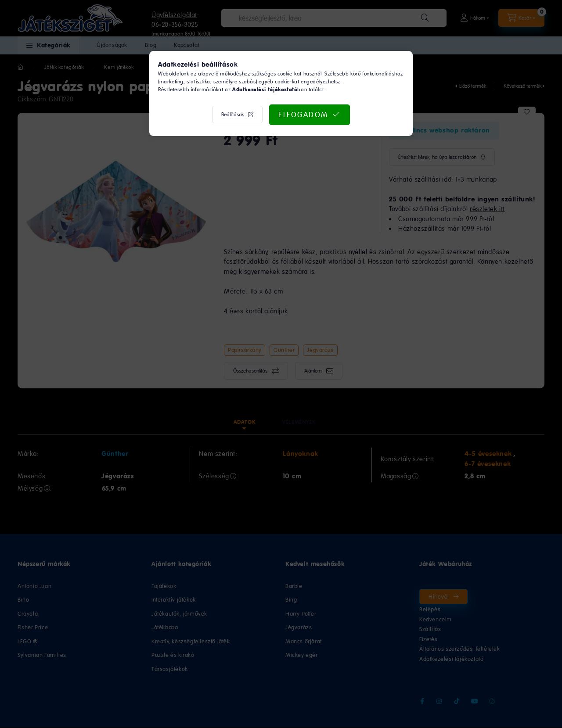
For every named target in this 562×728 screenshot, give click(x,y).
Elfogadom (303, 115)
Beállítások (232, 115)
